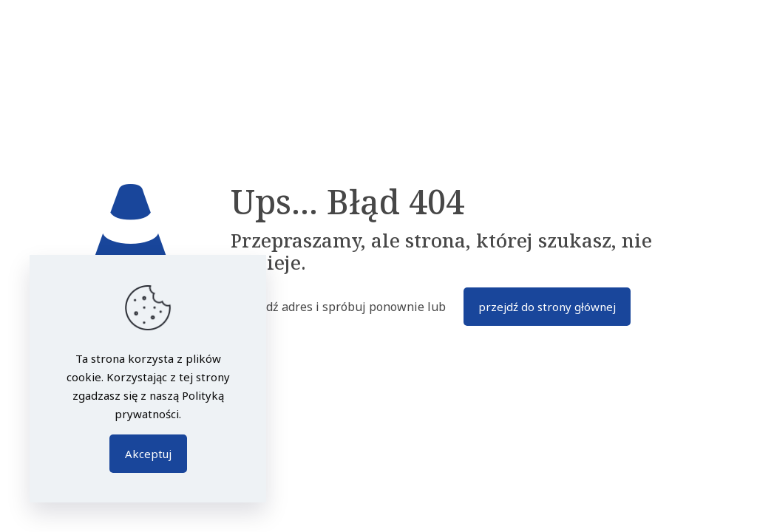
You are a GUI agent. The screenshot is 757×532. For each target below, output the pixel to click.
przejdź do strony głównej (547, 307)
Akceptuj (148, 454)
